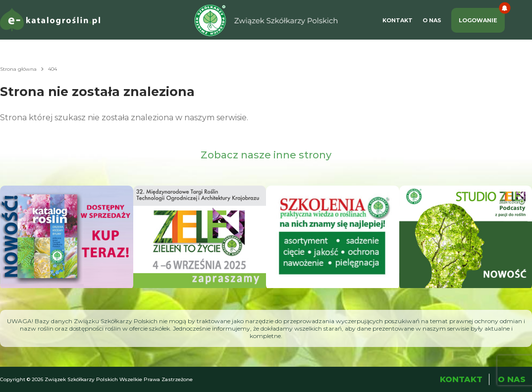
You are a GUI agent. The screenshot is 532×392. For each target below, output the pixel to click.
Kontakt (398, 20)
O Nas (432, 20)
